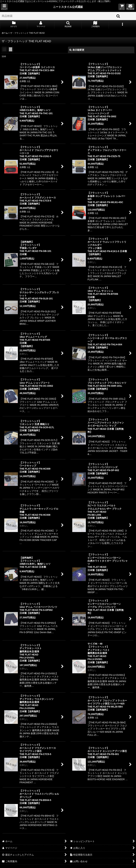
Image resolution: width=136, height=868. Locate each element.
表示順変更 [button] (77, 50)
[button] (4, 7)
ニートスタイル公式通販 (68, 7)
